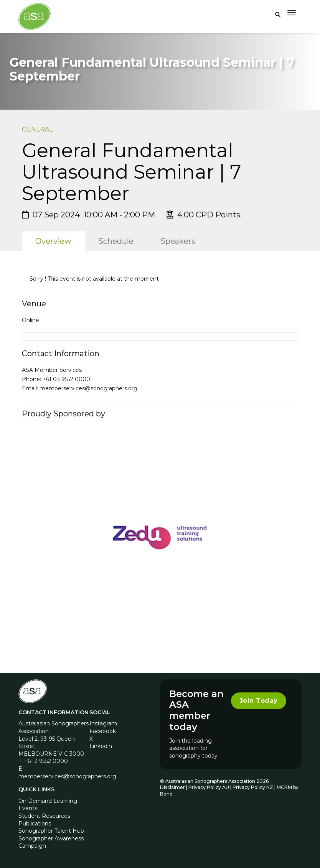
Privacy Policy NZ (253, 787)
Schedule (116, 241)
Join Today (259, 701)
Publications (35, 824)
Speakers (178, 241)
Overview (53, 241)
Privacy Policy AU (209, 787)
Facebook (103, 731)
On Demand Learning (48, 801)
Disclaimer (172, 787)
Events (28, 808)
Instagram (103, 723)
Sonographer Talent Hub (51, 831)
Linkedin (101, 746)
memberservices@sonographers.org (88, 388)
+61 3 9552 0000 (46, 761)
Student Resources (44, 816)
